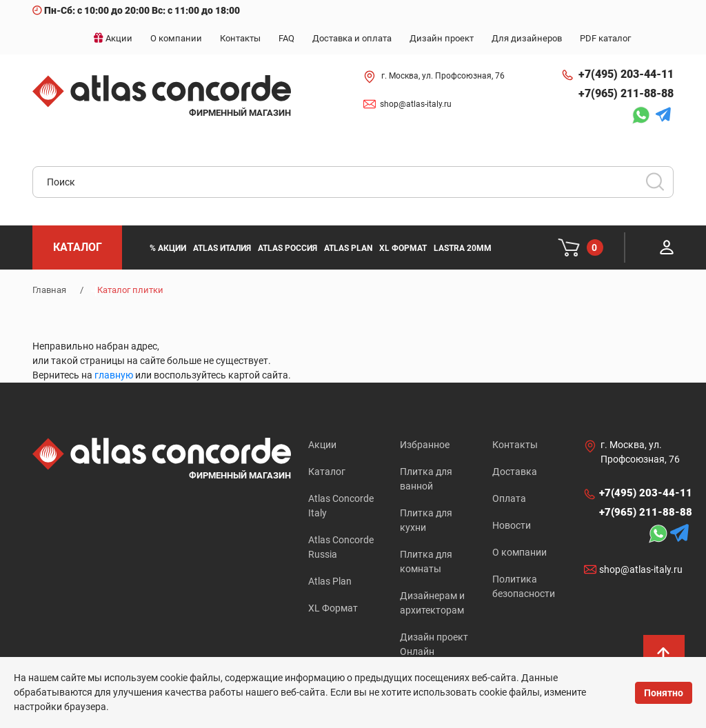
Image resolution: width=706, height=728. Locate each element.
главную (114, 375)
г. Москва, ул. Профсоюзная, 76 (443, 76)
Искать (660, 186)
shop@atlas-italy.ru (416, 104)
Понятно (664, 693)
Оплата (509, 498)
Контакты (515, 445)
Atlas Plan (330, 581)
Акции (322, 445)
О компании (520, 552)
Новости (512, 525)
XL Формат (333, 608)
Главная (49, 290)
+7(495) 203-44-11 (626, 74)
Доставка (515, 472)
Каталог (327, 472)
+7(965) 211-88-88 (626, 93)
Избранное (425, 445)
